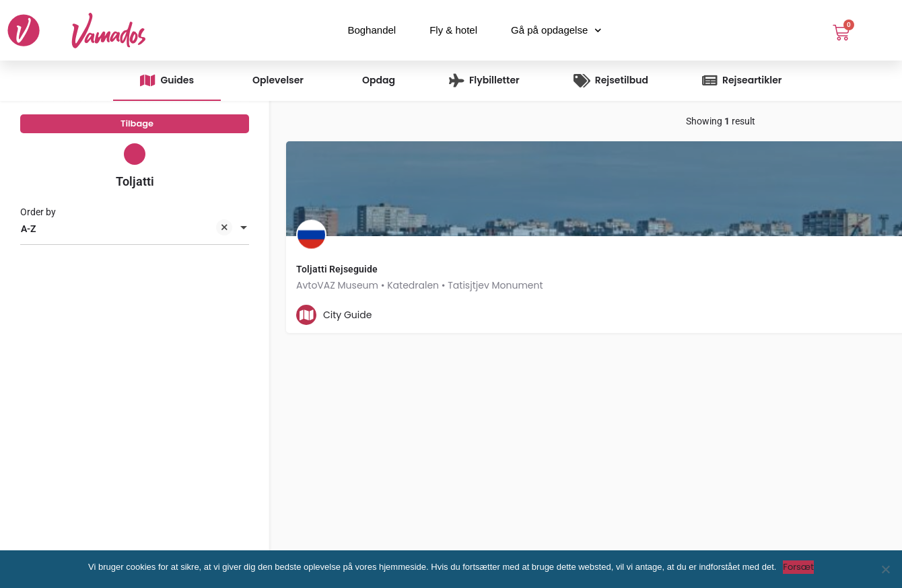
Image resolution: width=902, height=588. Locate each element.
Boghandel (372, 30)
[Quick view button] (508, 315)
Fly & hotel (453, 30)
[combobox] (135, 240)
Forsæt (798, 567)
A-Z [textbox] (127, 241)
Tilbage (137, 128)
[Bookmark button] (534, 315)
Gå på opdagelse (556, 31)
